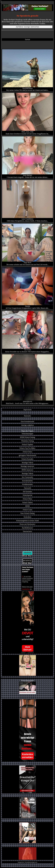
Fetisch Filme (28, 499)
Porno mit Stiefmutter (27, 524)
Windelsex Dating (27, 441)
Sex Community (27, 477)
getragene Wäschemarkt (27, 455)
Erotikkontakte (27, 484)
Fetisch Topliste (27, 445)
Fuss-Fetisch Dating (27, 513)
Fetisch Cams (27, 510)
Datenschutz (28, 531)
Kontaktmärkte (27, 481)
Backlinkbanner (27, 528)
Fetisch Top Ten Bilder (28, 448)
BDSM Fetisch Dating (27, 437)
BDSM (28, 506)
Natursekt (27, 488)
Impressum (27, 410)
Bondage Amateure (27, 466)
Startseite (27, 416)
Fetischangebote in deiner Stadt (28, 521)
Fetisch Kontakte (27, 459)
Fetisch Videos (28, 502)
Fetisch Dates (27, 452)
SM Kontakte (27, 492)
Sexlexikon (27, 517)
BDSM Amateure (28, 470)
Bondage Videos (28, 463)
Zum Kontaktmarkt (27, 422)
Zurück (27, 39)
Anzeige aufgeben (28, 425)
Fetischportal (28, 495)
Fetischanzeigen (27, 434)
